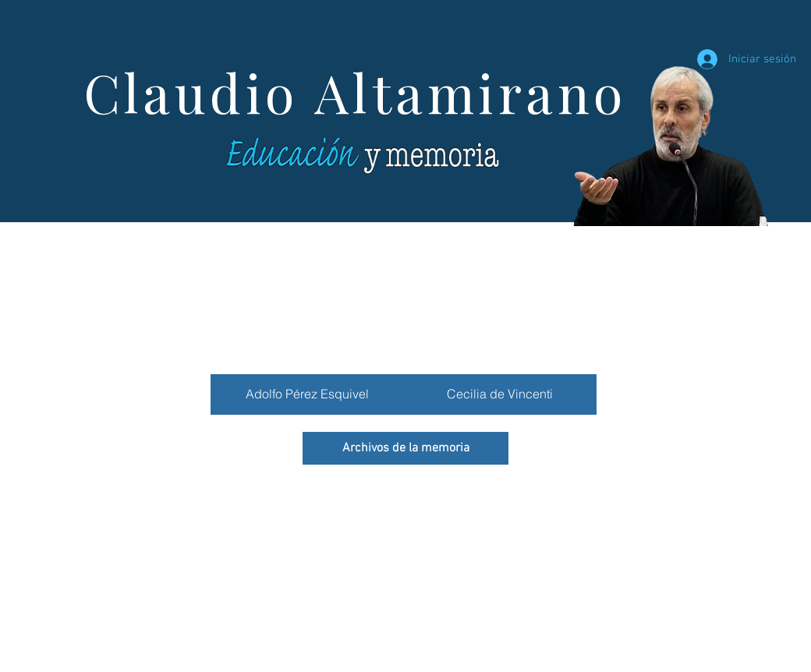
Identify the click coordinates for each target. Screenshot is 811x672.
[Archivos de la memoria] (405, 448)
